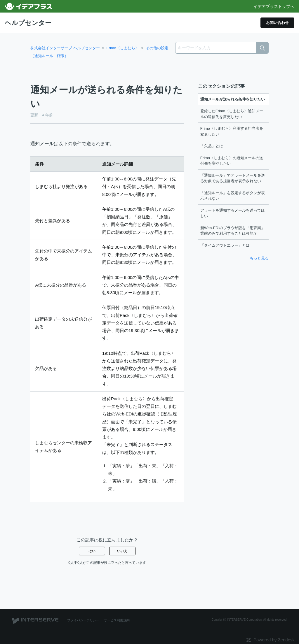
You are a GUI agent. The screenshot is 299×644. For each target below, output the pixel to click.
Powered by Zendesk (274, 640)
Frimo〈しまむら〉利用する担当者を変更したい (232, 131)
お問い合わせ (275, 22)
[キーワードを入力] (222, 48)
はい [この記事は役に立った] (92, 551)
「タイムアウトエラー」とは (225, 245)
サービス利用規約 (113, 620)
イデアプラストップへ (274, 6)
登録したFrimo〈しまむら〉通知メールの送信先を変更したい (232, 114)
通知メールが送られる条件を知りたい (233, 99)
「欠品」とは (212, 146)
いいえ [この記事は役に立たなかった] (122, 551)
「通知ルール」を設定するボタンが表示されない (233, 195)
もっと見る (259, 258)
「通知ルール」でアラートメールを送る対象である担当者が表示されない (233, 178)
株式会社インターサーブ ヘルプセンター (65, 48)
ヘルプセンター (30, 23)
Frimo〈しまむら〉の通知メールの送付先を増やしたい (232, 160)
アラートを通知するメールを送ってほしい (233, 213)
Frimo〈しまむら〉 (123, 48)
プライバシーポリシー (82, 620)
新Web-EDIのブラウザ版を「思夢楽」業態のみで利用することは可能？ (233, 230)
